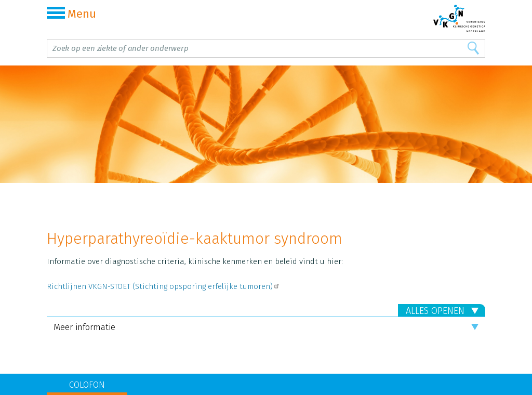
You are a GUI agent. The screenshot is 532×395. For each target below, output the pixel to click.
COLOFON (87, 385)
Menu (71, 14)
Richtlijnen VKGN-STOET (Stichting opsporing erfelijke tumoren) (163, 286)
